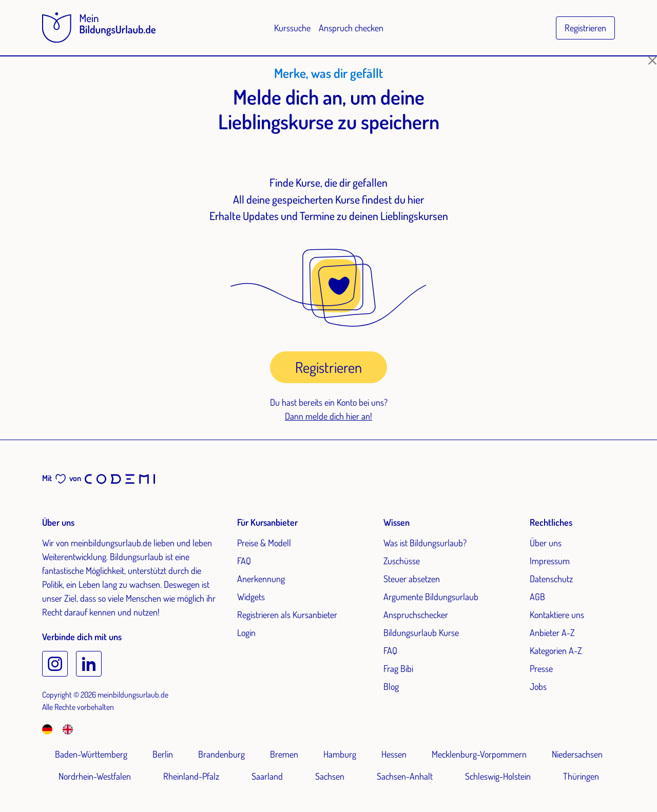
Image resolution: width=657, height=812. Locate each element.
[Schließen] (652, 61)
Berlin (163, 754)
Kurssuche (292, 28)
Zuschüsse (402, 561)
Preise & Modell (264, 543)
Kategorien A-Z (556, 650)
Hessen (394, 754)
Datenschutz (551, 579)
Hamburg (340, 754)
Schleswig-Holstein (498, 776)
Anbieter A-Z (552, 632)
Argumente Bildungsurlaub (431, 597)
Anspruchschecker (416, 615)
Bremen (284, 754)
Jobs (538, 686)
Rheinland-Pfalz (191, 776)
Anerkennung (261, 579)
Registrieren (585, 28)
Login (246, 632)
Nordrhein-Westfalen (95, 776)
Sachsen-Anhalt (405, 776)
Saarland (267, 776)
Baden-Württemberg (91, 754)
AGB (537, 597)
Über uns (546, 543)
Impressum (550, 561)
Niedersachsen (577, 754)
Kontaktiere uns (557, 615)
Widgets (251, 597)
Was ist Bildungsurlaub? (425, 543)
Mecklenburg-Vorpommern (479, 754)
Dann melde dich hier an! (328, 416)
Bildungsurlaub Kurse (421, 632)
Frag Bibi (398, 668)
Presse (541, 668)
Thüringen (581, 776)
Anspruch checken (351, 28)
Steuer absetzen (412, 579)
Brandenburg (221, 754)
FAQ (244, 561)
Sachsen (330, 776)
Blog (391, 686)
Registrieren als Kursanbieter (287, 615)
